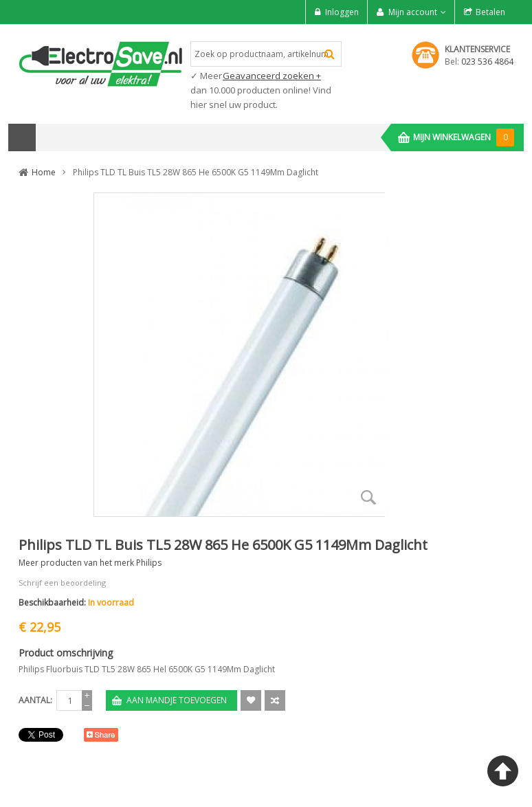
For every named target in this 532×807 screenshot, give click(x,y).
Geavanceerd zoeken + (272, 76)
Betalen (490, 12)
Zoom (369, 497)
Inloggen (342, 12)
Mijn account (413, 12)
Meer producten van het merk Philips (90, 563)
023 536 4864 (487, 62)
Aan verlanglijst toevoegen (251, 700)
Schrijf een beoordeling (62, 583)
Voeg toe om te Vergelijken (275, 700)
